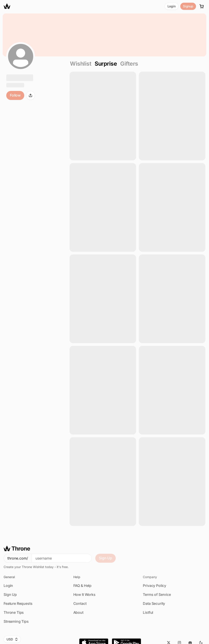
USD (12, 639)
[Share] (30, 95)
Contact (80, 603)
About (78, 612)
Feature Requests (18, 603)
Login (172, 6)
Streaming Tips (16, 621)
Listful (148, 612)
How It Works (84, 594)
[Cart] (202, 6)
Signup (188, 6)
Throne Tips (14, 612)
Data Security (154, 603)
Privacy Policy (155, 586)
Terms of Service (157, 594)
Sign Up (106, 558)
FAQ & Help (82, 586)
